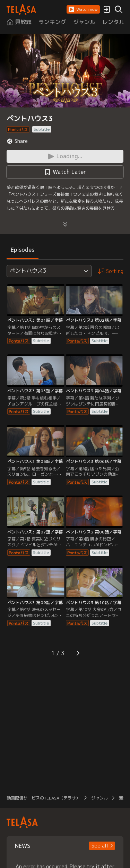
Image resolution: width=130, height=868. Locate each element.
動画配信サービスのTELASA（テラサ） (43, 798)
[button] (83, 9)
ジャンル (99, 798)
